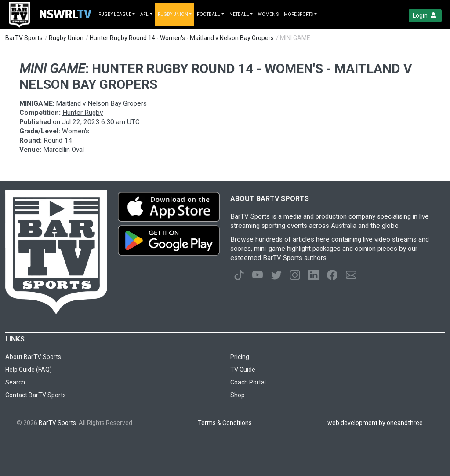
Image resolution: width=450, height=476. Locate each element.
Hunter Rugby (83, 113)
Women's (268, 14)
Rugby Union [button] (173, 14)
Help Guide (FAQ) (29, 370)
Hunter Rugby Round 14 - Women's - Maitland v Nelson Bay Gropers (182, 38)
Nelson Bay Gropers (117, 103)
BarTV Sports (24, 38)
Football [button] (209, 14)
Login (425, 16)
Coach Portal (248, 382)
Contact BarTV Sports (36, 395)
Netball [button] (239, 14)
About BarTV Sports (33, 357)
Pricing (240, 357)
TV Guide (243, 370)
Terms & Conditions (225, 423)
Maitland (68, 103)
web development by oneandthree (375, 423)
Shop (238, 395)
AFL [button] (144, 14)
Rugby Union (66, 38)
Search (15, 382)
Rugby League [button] (115, 14)
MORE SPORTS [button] (298, 14)
